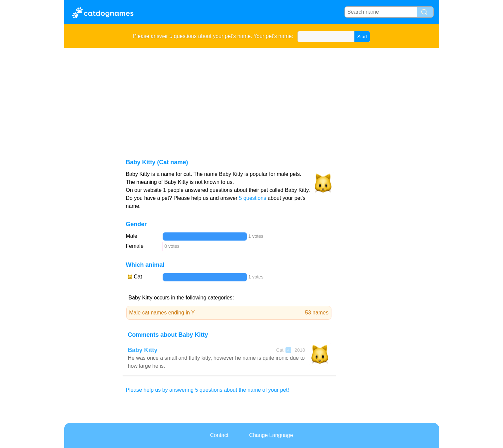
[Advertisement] (252, 98)
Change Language (271, 435)
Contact (219, 435)
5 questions (252, 198)
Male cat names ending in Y (229, 313)
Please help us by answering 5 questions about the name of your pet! (208, 390)
